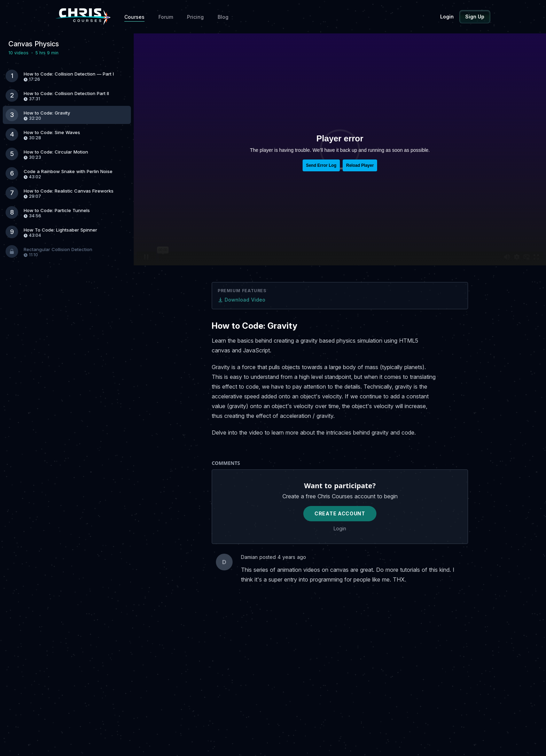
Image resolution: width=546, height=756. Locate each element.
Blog (223, 17)
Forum (166, 17)
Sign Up (475, 17)
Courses (134, 17)
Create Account (340, 513)
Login (447, 17)
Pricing (195, 17)
